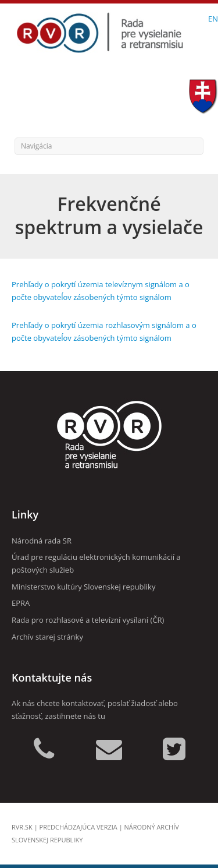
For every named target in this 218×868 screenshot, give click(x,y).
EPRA (21, 603)
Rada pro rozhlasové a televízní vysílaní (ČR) (88, 620)
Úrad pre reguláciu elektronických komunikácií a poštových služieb (96, 563)
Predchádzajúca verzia (78, 827)
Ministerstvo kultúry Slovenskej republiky (83, 587)
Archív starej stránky (47, 637)
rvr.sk (22, 827)
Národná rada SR (42, 541)
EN (213, 19)
